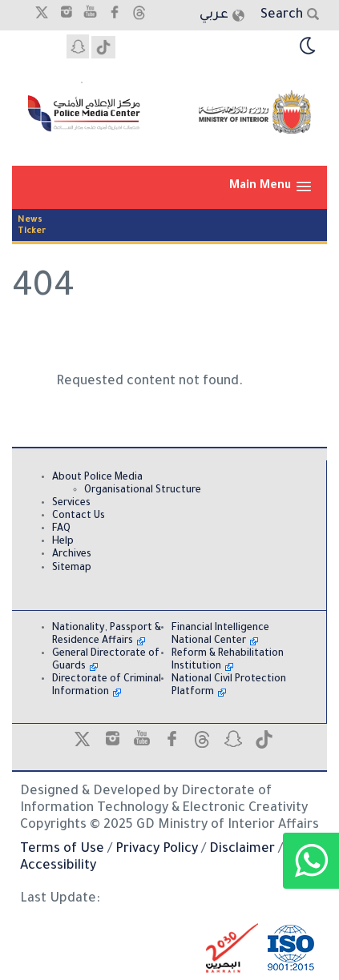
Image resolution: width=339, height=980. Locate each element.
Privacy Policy (157, 849)
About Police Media (97, 478)
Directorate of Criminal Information (107, 686)
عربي (214, 15)
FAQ (61, 529)
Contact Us (79, 516)
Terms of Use (62, 849)
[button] (270, 187)
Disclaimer (242, 849)
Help (63, 542)
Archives (72, 555)
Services (71, 504)
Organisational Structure (143, 491)
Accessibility (58, 866)
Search (282, 15)
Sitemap (72, 568)
